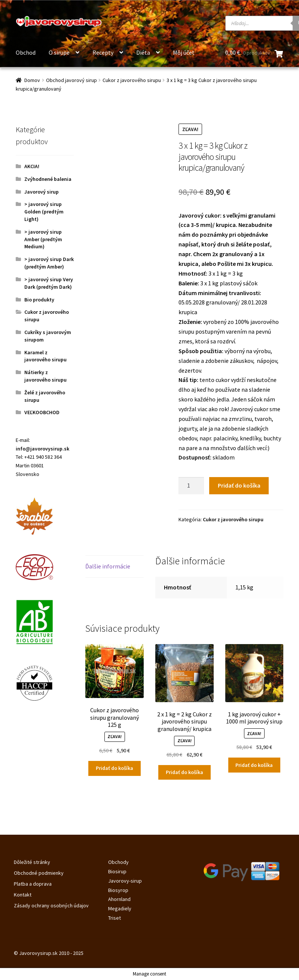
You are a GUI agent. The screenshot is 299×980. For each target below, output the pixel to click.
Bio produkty (39, 300)
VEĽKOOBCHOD (42, 412)
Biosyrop (118, 890)
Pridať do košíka (239, 485)
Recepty (103, 52)
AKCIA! (32, 166)
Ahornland (119, 899)
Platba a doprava (33, 884)
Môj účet (184, 52)
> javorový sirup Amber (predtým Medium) (43, 239)
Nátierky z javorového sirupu (45, 376)
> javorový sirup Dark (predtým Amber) (49, 263)
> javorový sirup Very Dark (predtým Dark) (49, 283)
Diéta (143, 52)
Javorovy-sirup (125, 881)
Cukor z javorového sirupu (132, 80)
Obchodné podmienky (39, 873)
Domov (32, 80)
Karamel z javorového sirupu (45, 356)
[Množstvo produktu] (191, 486)
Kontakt (23, 895)
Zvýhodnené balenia (48, 179)
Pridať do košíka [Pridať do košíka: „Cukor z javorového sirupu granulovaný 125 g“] (115, 768)
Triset (115, 918)
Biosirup (117, 871)
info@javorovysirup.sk (42, 449)
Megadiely (120, 908)
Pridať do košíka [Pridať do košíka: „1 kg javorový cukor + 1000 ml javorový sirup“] (254, 765)
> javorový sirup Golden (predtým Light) (44, 212)
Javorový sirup (42, 192)
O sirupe (59, 52)
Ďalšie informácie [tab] (108, 566)
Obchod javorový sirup (71, 80)
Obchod (26, 52)
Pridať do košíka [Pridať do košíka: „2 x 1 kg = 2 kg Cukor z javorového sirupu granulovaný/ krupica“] (184, 772)
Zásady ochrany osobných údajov (51, 905)
